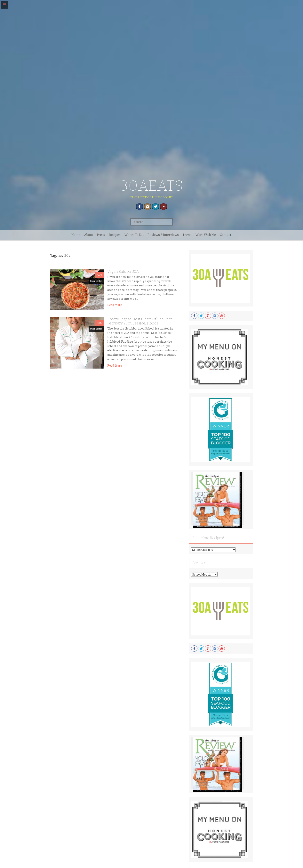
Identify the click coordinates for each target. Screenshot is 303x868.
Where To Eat (134, 235)
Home (76, 235)
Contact (226, 235)
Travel (187, 235)
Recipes (115, 235)
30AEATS (151, 186)
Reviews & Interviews (163, 235)
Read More (115, 305)
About (89, 235)
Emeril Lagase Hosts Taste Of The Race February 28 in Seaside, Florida (140, 321)
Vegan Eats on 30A (123, 271)
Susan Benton (96, 281)
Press (101, 235)
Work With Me (206, 235)
